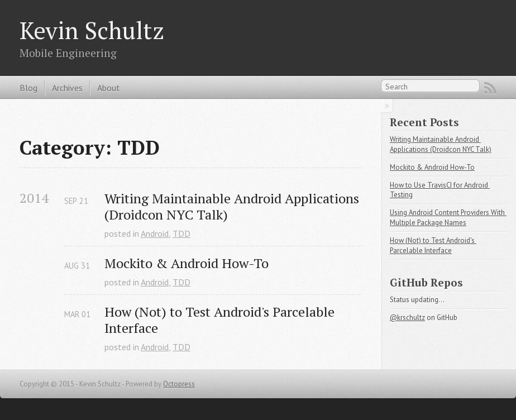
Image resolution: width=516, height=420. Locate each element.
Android (155, 233)
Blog (28, 88)
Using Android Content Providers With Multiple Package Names (448, 218)
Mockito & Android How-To (187, 263)
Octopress (179, 384)
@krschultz (407, 318)
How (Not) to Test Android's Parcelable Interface (221, 320)
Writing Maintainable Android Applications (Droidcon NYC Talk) (233, 207)
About (109, 88)
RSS (490, 88)
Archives (67, 88)
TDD (181, 233)
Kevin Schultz (92, 30)
